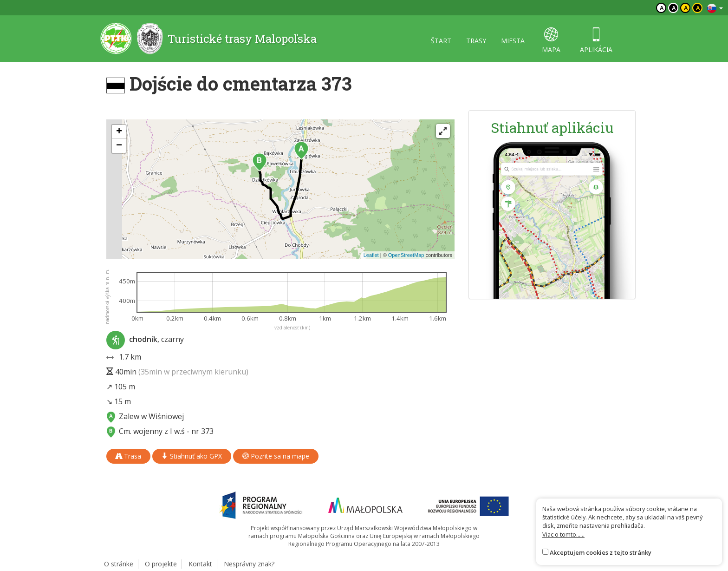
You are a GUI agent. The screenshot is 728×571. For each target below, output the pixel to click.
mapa (551, 41)
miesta (513, 41)
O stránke (119, 564)
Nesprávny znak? (249, 564)
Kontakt (200, 564)
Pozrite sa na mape (276, 456)
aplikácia (596, 41)
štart (441, 41)
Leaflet (371, 255)
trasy (476, 41)
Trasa (128, 456)
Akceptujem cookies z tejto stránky (601, 552)
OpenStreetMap (406, 255)
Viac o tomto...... (563, 534)
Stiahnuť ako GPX (192, 456)
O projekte (161, 564)
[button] (301, 151)
